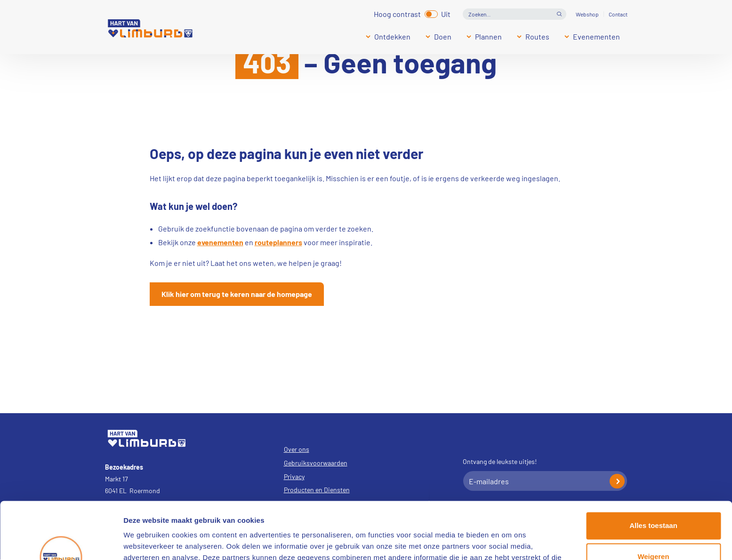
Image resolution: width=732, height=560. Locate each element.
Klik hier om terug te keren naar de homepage (237, 294)
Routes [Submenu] (537, 36)
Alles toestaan (653, 472)
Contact (618, 14)
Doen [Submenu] (443, 36)
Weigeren (653, 503)
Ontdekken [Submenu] (392, 36)
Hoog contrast (397, 13)
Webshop (587, 14)
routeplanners (278, 242)
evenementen (220, 242)
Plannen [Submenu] (488, 36)
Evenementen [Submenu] (596, 36)
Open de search (559, 14)
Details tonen (146, 541)
